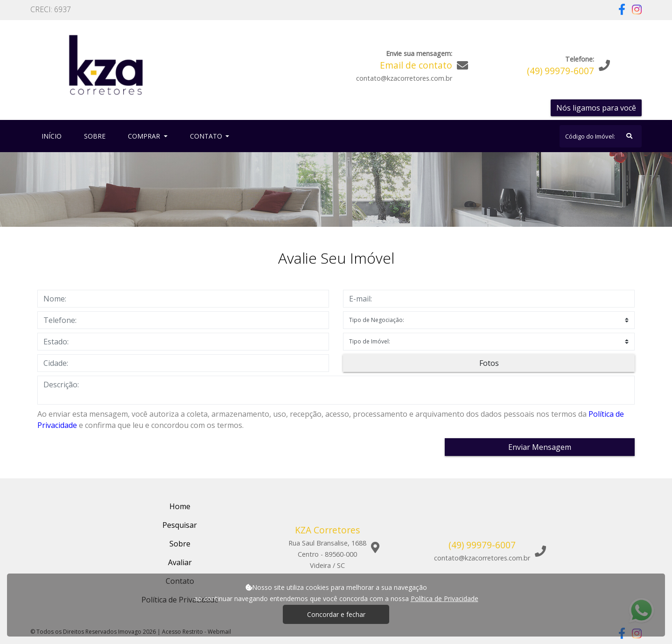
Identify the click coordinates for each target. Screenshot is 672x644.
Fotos (489, 363)
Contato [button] (207, 136)
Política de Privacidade (444, 598)
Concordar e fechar (336, 614)
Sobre (97, 136)
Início (53, 136)
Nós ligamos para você (596, 108)
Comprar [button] (145, 136)
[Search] (601, 136)
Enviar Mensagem (540, 447)
